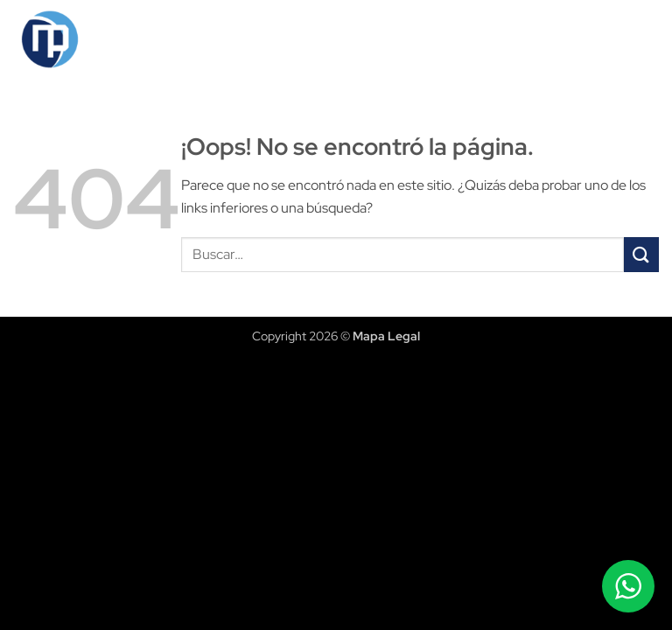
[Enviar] (641, 254)
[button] (643, 39)
